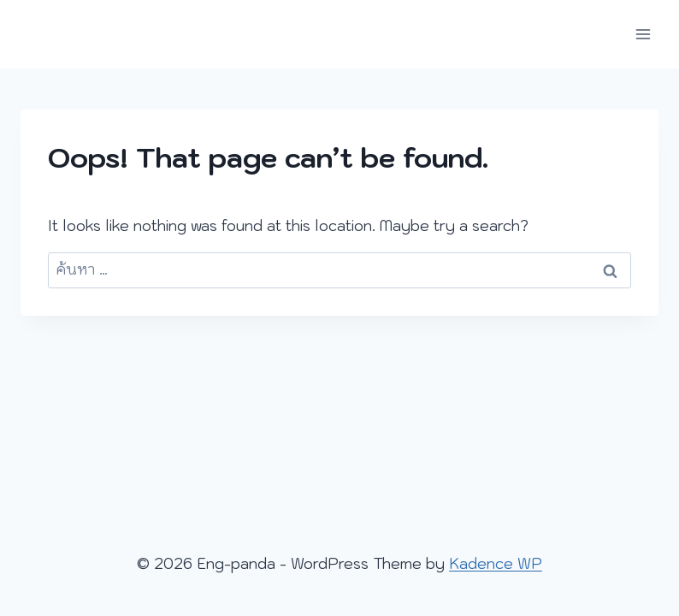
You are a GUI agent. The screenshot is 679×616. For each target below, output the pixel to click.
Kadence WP (496, 564)
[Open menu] (643, 34)
